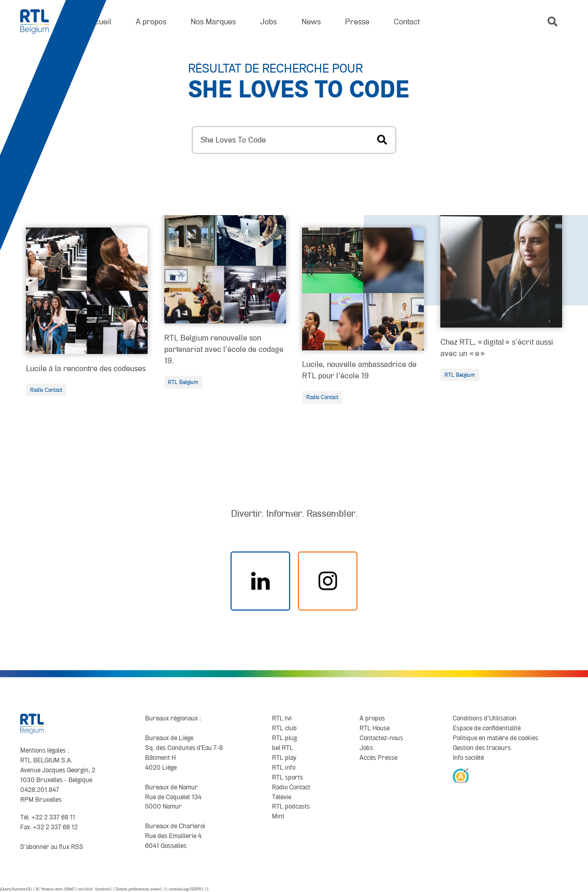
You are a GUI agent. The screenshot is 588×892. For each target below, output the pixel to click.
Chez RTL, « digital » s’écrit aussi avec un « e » (497, 347)
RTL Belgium (183, 382)
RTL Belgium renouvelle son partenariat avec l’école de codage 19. (224, 349)
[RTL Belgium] (41, 22)
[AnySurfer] (461, 775)
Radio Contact (46, 390)
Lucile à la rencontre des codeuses (86, 368)
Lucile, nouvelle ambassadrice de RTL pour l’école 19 (359, 370)
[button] (553, 22)
